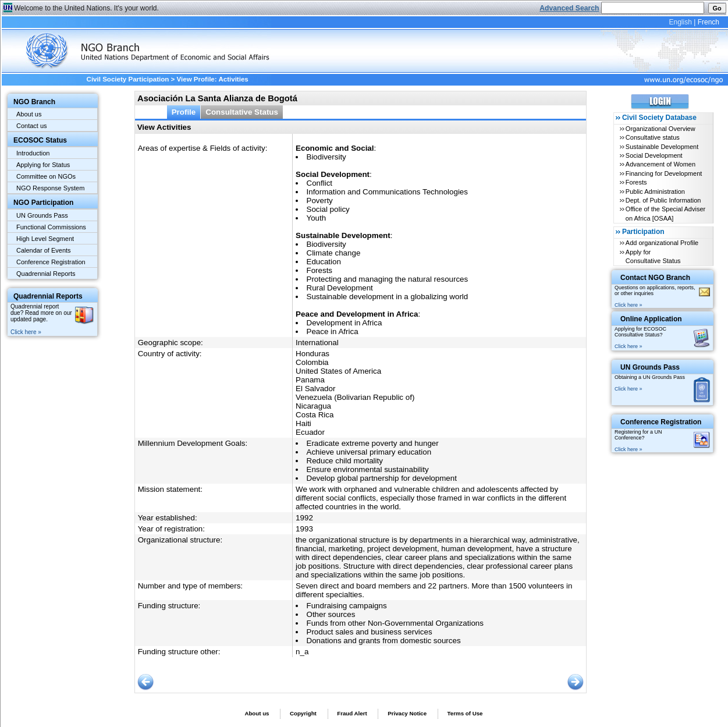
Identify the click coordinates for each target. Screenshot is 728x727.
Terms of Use (465, 713)
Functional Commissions (51, 227)
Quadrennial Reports (46, 274)
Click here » (26, 332)
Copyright (303, 713)
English (680, 22)
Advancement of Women (660, 164)
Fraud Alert (352, 713)
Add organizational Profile (662, 243)
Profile (184, 112)
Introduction (33, 153)
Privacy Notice (407, 713)
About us (29, 114)
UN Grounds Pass (42, 215)
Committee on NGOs (46, 176)
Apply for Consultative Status (653, 256)
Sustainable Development (662, 147)
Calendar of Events (44, 250)
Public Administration (655, 191)
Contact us (32, 126)
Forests (636, 182)
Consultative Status (242, 112)
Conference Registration (51, 262)
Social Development (654, 155)
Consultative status (653, 137)
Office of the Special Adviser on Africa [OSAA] (665, 213)
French (709, 22)
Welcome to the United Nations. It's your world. (86, 8)
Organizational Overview (660, 129)
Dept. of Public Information (663, 200)
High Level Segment (45, 239)
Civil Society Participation (128, 79)
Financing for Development (664, 173)
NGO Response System (50, 188)
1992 (304, 518)
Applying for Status (43, 165)
